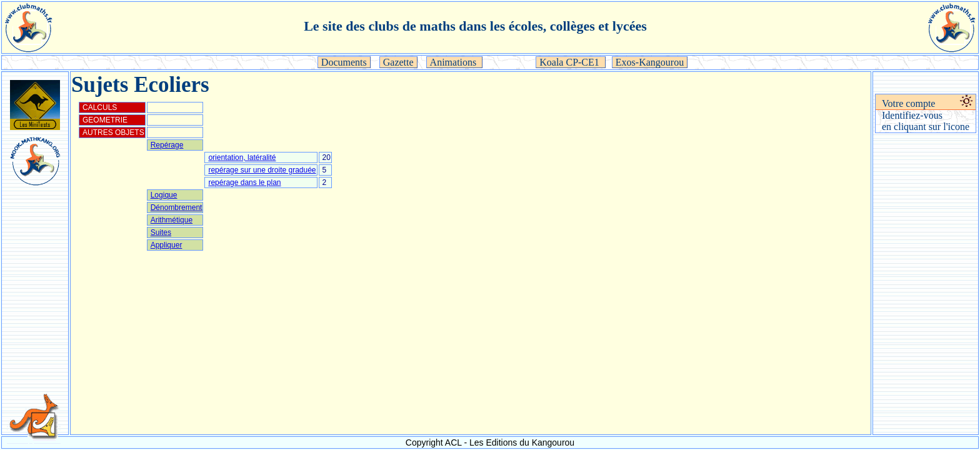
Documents (344, 62)
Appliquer (167, 245)
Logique (164, 195)
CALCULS (100, 107)
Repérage (167, 145)
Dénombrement (177, 207)
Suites (161, 232)
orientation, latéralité (242, 157)
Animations (455, 62)
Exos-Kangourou (650, 62)
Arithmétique (172, 220)
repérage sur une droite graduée (262, 170)
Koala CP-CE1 (571, 62)
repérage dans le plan (244, 182)
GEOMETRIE (105, 120)
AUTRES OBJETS (113, 132)
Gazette (398, 62)
